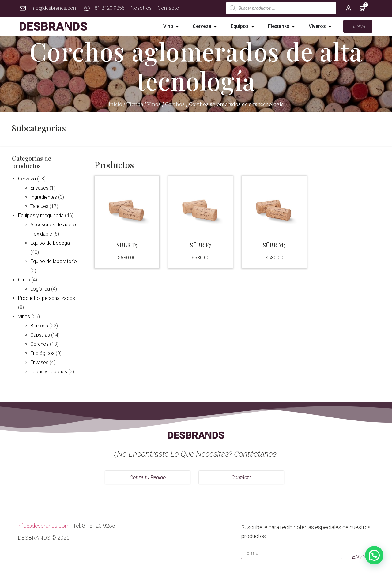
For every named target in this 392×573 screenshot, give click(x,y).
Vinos (154, 104)
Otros (24, 279)
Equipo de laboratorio (53, 261)
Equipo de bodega (50, 243)
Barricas (39, 325)
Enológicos (42, 353)
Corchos (175, 104)
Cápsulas (40, 335)
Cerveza (27, 178)
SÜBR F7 (200, 245)
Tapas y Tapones (48, 371)
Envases (39, 188)
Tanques (39, 206)
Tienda (135, 104)
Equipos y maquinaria (41, 215)
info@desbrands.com (44, 525)
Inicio (115, 104)
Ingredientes (43, 197)
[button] (177, 26)
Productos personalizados (46, 298)
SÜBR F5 (127, 245)
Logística (40, 289)
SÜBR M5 (274, 245)
